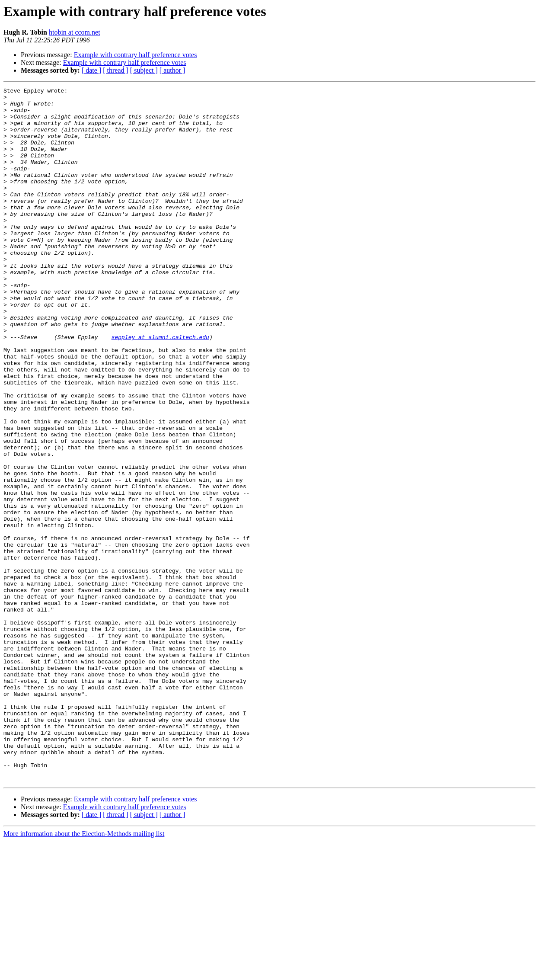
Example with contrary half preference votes (136, 55)
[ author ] (172, 70)
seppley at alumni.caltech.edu (160, 388)
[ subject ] (144, 70)
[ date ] (91, 70)
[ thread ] (116, 70)
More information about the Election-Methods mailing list (84, 972)
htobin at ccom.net (75, 32)
